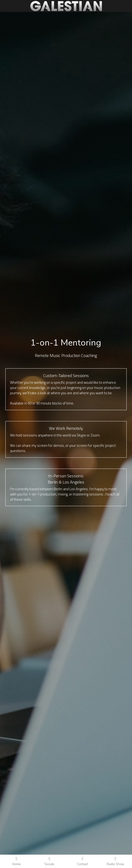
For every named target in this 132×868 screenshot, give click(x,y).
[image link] (66, 6)
